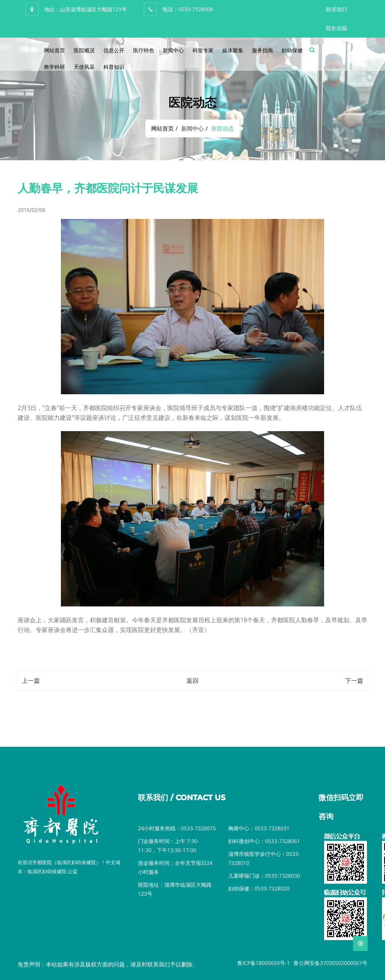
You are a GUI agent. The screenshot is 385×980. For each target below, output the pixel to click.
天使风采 (84, 67)
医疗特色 (144, 50)
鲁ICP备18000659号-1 (264, 963)
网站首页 (55, 50)
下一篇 (354, 681)
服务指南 (262, 50)
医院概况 (84, 50)
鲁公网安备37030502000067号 (330, 963)
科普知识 (114, 67)
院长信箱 (336, 28)
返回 (192, 681)
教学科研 (55, 67)
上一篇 (31, 681)
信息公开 (114, 50)
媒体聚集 (233, 50)
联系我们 (336, 9)
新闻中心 (173, 50)
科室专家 (203, 50)
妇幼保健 (292, 50)
